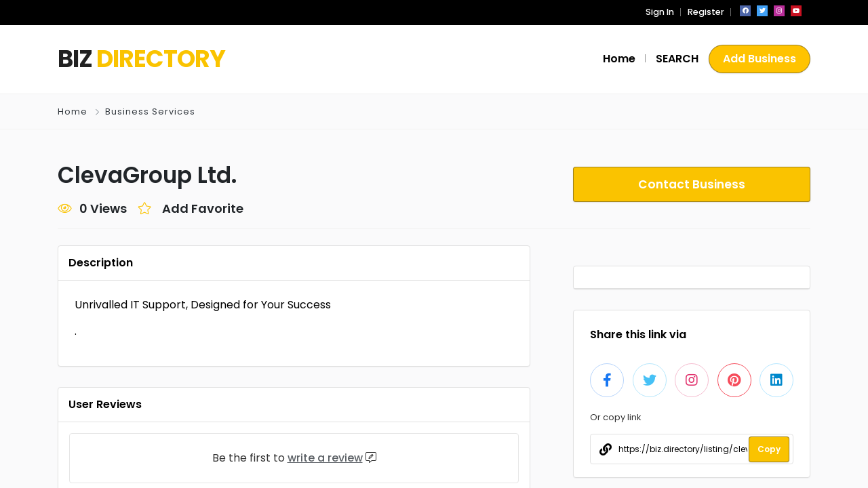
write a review (325, 458)
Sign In (660, 12)
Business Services (150, 111)
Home (73, 111)
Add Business (759, 59)
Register (706, 12)
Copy (769, 449)
